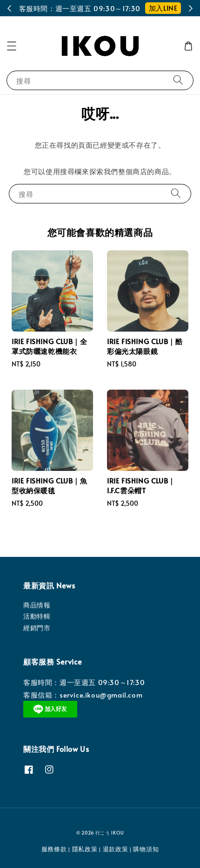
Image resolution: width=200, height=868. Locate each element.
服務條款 (54, 849)
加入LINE (163, 8)
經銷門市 (37, 628)
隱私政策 (85, 849)
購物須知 (146, 849)
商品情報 (37, 605)
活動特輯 (37, 616)
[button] (12, 46)
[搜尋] (178, 80)
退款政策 (116, 849)
